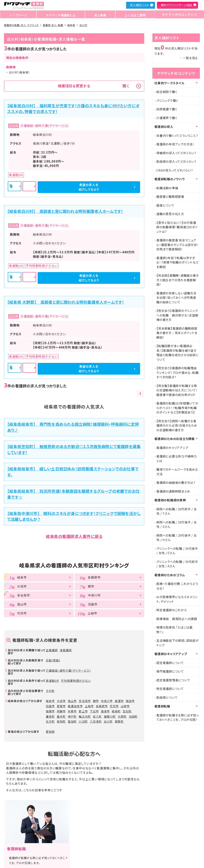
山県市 (125, 706)
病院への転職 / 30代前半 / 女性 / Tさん (177, 511)
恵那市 (61, 706)
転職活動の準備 (167, 188)
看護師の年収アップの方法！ (175, 144)
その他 (50, 691)
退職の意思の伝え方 (170, 214)
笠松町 (127, 711)
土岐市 (89, 706)
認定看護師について (170, 663)
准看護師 (66, 650)
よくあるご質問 (133, 15)
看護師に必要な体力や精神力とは (177, 458)
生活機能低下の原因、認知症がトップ (178, 643)
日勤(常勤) (53, 660)
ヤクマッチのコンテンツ (178, 15)
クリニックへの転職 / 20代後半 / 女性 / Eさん (177, 551)
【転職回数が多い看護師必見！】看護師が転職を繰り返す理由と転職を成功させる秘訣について (178, 353)
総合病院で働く (167, 92)
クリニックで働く (167, 100)
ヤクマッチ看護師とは (60, 15)
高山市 (72, 701)
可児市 (114, 706)
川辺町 (83, 721)
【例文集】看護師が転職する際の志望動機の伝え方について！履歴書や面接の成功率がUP (177, 390)
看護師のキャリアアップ (172, 448)
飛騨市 (61, 711)
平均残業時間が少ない (76, 681)
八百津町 (96, 721)
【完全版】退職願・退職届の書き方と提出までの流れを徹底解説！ (178, 280)
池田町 (133, 716)
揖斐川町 (110, 716)
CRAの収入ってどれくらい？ (175, 170)
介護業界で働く (167, 118)
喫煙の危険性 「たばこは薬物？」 (175, 630)
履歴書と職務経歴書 (170, 196)
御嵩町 (119, 721)
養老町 (50, 716)
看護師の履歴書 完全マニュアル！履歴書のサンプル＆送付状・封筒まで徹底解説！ (178, 245)
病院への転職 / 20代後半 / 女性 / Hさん (177, 538)
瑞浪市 (130, 701)
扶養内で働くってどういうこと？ (177, 136)
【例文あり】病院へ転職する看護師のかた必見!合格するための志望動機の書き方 (177, 425)
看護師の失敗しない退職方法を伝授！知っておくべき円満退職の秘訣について (176, 298)
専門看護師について (170, 671)
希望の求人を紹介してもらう (119, 187)
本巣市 (72, 711)
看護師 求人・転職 (53, 25)
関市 (96, 701)
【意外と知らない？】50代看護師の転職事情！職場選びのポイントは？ (177, 227)
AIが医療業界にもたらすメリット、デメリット (177, 599)
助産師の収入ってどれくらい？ (177, 161)
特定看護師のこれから (172, 610)
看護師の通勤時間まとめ (173, 491)
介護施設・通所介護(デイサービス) (68, 670)
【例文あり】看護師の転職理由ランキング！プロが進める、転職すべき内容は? (177, 372)
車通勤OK (52, 681)
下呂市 (94, 711)
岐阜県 (71, 25)
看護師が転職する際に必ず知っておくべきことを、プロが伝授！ (178, 717)
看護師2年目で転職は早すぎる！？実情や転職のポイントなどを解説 (178, 262)
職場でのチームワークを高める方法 (177, 472)
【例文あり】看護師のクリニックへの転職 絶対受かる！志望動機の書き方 (177, 315)
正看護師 (52, 650)
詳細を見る (75, 187)
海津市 (105, 711)
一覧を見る (190, 58)
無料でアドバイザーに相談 (176, 5)
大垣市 (61, 701)
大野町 (122, 716)
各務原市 (102, 706)
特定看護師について (170, 689)
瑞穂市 (50, 711)
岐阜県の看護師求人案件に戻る (74, 536)
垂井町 (61, 716)
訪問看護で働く (167, 109)
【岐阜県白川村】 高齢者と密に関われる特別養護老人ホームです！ (65, 211)
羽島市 (50, 706)
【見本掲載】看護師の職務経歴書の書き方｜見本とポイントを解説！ (177, 333)
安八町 (97, 716)
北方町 (50, 721)
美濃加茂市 (75, 706)
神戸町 (72, 716)
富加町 (72, 721)
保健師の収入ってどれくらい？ (177, 153)
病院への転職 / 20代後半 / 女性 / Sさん (177, 524)
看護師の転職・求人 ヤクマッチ (21, 25)
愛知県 (50, 732)
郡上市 (83, 711)
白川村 (83, 25)
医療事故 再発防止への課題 (177, 619)
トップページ (18, 15)
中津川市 (107, 701)
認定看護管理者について (173, 680)
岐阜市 (50, 701)
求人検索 (99, 15)
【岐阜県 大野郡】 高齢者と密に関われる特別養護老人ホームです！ (66, 302)
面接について (165, 205)
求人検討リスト (139, 5)
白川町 (108, 721)
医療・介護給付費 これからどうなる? (177, 586)
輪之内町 (85, 716)
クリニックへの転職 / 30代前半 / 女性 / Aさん (177, 564)
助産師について (167, 697)
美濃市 (119, 701)
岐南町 (116, 711)
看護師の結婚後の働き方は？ (176, 482)
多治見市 (85, 701)
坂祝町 (61, 721)
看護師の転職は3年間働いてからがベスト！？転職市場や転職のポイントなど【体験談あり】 (177, 408)
